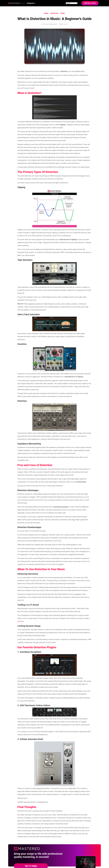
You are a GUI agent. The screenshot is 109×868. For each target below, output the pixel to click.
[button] (31, 3)
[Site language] (72, 3)
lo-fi (19, 621)
